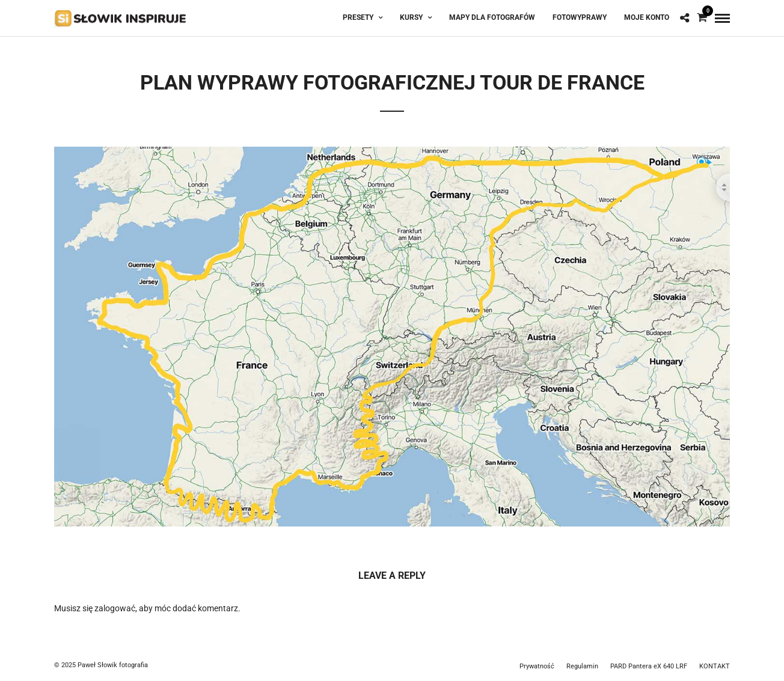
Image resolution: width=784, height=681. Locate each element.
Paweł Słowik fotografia (113, 665)
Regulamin (582, 666)
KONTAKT (715, 666)
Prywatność (537, 666)
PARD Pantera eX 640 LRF (649, 666)
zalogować (115, 608)
